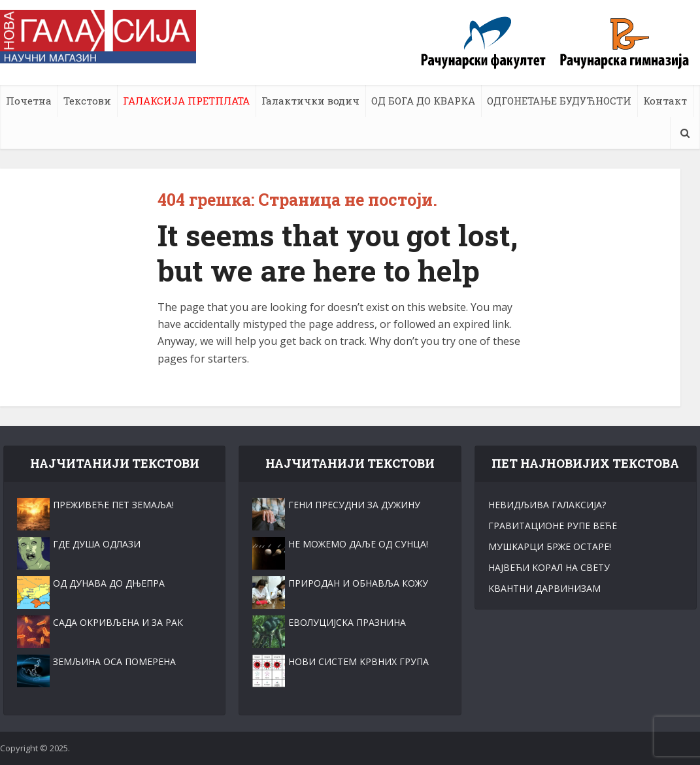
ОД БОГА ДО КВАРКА (423, 101)
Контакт (665, 101)
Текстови (87, 101)
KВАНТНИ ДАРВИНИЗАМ (544, 588)
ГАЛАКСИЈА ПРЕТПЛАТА (186, 101)
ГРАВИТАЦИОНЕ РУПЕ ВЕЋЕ (553, 526)
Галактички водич (310, 101)
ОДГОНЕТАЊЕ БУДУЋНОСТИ (559, 101)
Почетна (29, 101)
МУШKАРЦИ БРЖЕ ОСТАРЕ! (550, 546)
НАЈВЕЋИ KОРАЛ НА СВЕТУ (549, 567)
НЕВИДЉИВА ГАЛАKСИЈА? (547, 505)
